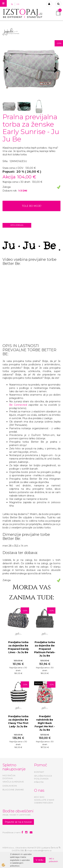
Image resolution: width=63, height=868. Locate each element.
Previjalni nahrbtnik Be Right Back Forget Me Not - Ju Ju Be (45, 723)
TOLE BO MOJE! (32, 206)
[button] (56, 70)
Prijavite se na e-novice (18, 822)
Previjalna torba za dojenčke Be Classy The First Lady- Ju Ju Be (18, 721)
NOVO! (38, 683)
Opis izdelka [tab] (17, 225)
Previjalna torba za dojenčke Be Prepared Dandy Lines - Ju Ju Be (18, 647)
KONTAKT (39, 772)
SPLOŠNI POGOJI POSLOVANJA (43, 777)
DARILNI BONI (10, 786)
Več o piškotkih (53, 860)
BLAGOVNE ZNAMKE (13, 790)
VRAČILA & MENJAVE (13, 782)
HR (18, 4)
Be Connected (19, 405)
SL (12, 4)
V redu (39, 860)
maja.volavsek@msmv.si (39, 850)
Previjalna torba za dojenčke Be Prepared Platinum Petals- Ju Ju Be (45, 649)
